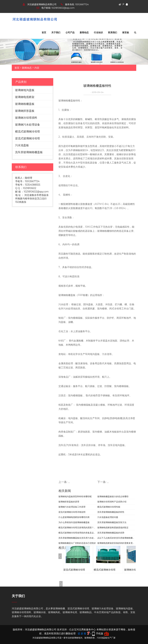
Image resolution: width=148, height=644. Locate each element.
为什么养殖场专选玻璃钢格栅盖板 (74, 522)
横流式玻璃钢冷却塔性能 (109, 507)
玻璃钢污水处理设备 (27, 125)
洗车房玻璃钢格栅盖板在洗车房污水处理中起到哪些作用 (77, 538)
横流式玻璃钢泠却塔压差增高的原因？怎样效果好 (77, 527)
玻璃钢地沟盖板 (25, 90)
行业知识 (98, 32)
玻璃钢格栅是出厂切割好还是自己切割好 (77, 543)
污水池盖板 (22, 145)
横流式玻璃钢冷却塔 (27, 132)
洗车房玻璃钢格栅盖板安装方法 (112, 522)
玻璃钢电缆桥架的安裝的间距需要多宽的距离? (116, 543)
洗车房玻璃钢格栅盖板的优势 (111, 533)
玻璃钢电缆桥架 (25, 97)
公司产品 (70, 32)
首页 (44, 32)
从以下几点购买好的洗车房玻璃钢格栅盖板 (116, 538)
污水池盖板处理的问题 (108, 517)
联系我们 (113, 32)
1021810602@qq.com (63, 8)
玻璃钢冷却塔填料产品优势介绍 (112, 502)
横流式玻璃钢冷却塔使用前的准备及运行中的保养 (77, 533)
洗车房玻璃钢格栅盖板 (29, 152)
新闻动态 (84, 32)
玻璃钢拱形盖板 (25, 111)
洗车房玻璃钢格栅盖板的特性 (111, 512)
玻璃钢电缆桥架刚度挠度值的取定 (113, 527)
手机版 (100, 633)
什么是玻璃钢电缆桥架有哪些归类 (74, 517)
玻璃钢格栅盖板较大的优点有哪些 (113, 496)
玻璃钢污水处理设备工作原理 (72, 507)
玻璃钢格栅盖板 (25, 104)
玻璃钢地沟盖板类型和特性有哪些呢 (75, 496)
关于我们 (56, 32)
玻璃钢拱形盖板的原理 (69, 502)
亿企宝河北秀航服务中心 (82, 630)
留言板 (126, 32)
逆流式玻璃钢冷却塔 (27, 138)
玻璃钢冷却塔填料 (26, 118)
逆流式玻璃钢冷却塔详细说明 (72, 512)
